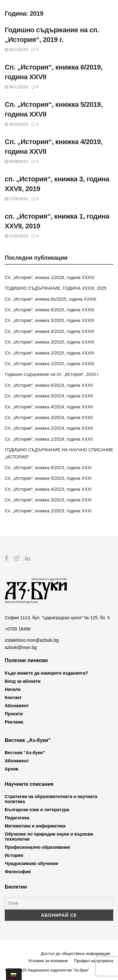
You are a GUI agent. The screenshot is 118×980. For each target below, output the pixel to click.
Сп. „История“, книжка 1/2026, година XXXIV (50, 277)
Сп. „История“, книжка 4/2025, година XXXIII (49, 331)
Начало (13, 689)
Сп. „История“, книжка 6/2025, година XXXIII (49, 310)
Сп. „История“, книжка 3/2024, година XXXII (49, 417)
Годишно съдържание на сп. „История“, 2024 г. (52, 374)
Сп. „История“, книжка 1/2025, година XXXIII (49, 364)
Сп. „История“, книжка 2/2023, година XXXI (48, 511)
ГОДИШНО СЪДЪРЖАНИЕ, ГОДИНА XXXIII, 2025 (56, 288)
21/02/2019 (16, 236)
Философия (18, 872)
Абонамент (17, 705)
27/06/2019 (16, 199)
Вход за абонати (23, 681)
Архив (11, 769)
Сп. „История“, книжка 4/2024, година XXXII (49, 407)
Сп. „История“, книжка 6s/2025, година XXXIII (51, 299)
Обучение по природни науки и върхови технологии (49, 837)
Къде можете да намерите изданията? (46, 673)
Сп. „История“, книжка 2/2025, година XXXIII (49, 353)
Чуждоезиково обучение (31, 863)
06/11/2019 (16, 87)
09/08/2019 (16, 162)
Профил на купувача (94, 961)
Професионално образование (37, 847)
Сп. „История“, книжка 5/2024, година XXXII (49, 396)
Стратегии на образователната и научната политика (51, 799)
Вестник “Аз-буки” (25, 753)
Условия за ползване (48, 961)
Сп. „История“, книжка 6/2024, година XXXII (49, 385)
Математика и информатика (35, 826)
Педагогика (17, 818)
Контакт (13, 697)
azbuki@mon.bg (21, 647)
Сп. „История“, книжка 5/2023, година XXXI (48, 478)
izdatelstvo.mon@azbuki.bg (32, 640)
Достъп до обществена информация (76, 953)
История (14, 855)
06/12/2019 (16, 50)
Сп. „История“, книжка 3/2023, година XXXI (48, 500)
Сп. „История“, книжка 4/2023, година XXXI (48, 489)
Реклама (14, 722)
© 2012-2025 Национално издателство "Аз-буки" (47, 970)
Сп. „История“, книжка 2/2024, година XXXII (49, 428)
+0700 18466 (18, 629)
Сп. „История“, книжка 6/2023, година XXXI (48, 468)
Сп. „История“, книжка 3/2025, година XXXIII (49, 342)
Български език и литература (37, 810)
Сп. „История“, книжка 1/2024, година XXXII (49, 439)
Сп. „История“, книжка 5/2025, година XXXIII (49, 320)
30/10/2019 (16, 124)
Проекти (14, 713)
